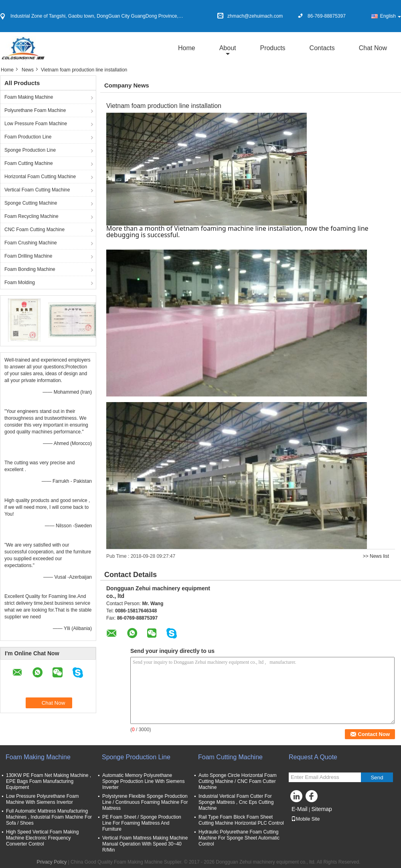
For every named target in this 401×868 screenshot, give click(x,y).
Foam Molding (20, 283)
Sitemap (321, 809)
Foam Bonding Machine (30, 269)
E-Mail (300, 809)
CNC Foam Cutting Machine (34, 230)
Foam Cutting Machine (29, 163)
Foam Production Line (28, 137)
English (391, 16)
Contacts (322, 48)
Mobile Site (305, 819)
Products (272, 48)
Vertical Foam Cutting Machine (37, 190)
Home (187, 48)
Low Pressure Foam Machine (36, 124)
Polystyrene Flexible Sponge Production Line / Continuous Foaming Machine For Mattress (145, 802)
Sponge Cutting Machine (31, 203)
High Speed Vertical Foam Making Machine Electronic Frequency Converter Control (42, 838)
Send (377, 778)
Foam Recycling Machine (31, 216)
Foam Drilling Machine (28, 256)
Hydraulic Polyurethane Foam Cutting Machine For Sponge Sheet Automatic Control (239, 838)
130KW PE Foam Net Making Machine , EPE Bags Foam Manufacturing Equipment (49, 781)
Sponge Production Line (30, 150)
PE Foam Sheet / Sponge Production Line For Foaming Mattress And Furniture (142, 823)
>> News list (376, 556)
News (28, 70)
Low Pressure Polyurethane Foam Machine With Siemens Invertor (42, 799)
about (228, 48)
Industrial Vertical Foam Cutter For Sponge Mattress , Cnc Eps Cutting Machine (236, 802)
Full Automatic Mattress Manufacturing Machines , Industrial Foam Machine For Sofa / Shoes (49, 817)
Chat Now (373, 48)
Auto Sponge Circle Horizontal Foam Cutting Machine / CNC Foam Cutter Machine (238, 781)
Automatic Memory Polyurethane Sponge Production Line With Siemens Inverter (143, 781)
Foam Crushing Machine (31, 243)
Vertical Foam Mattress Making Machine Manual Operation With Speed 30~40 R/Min (145, 844)
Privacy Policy (52, 862)
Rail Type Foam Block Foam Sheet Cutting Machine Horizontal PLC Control (241, 820)
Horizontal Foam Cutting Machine (40, 177)
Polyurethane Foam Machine (35, 110)
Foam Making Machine (29, 97)
